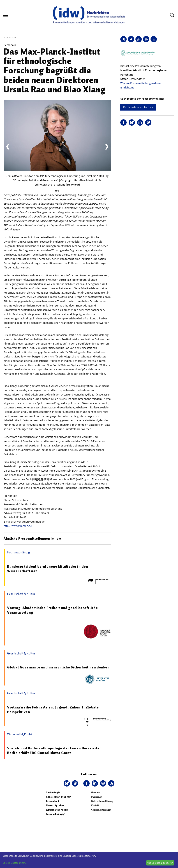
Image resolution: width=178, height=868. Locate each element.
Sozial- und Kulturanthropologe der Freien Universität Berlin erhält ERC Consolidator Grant (54, 750)
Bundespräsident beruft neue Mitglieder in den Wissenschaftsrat (48, 569)
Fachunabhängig (55, 814)
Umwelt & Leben (55, 805)
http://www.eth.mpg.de (18, 526)
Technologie (53, 793)
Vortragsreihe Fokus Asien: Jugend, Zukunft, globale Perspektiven (53, 710)
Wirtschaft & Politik (57, 810)
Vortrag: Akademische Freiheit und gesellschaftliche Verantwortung (53, 610)
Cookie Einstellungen (101, 810)
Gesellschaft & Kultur (58, 797)
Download (73, 184)
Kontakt (95, 805)
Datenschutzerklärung (102, 801)
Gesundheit (53, 801)
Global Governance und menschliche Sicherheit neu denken (58, 667)
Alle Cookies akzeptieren (160, 863)
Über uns (96, 793)
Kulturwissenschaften (138, 107)
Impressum (97, 797)
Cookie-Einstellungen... (15, 863)
